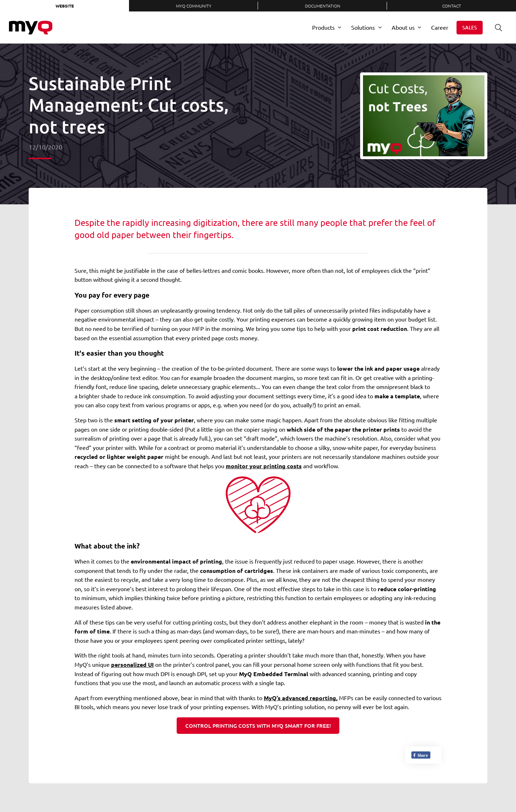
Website (65, 6)
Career (440, 27)
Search (496, 27)
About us (403, 27)
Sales (470, 27)
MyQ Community (194, 6)
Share (420, 755)
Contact (452, 6)
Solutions (363, 27)
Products (323, 27)
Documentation (323, 6)
